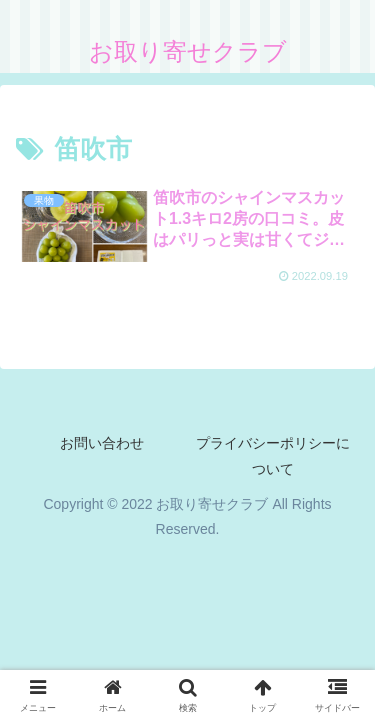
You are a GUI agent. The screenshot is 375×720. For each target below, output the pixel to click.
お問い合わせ (102, 443)
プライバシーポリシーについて (273, 455)
